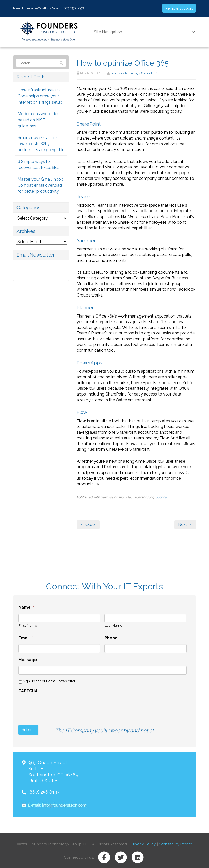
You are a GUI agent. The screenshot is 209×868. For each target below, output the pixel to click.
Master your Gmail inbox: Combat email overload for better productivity (41, 185)
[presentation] (47, 705)
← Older (88, 525)
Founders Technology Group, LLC (134, 73)
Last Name (114, 626)
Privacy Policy (143, 843)
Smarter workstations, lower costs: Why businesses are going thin (41, 144)
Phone (111, 638)
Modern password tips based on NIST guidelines (38, 120)
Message (28, 660)
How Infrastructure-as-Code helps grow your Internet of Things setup (40, 96)
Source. (161, 497)
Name (26, 607)
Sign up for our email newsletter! (49, 681)
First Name (28, 626)
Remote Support (179, 8)
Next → (185, 525)
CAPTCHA (28, 691)
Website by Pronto (176, 843)
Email (26, 638)
